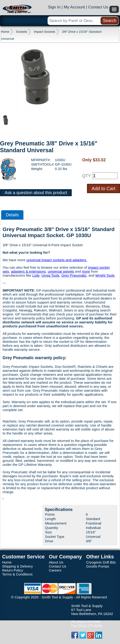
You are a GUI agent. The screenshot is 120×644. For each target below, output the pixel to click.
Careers (55, 570)
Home (5, 32)
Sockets (21, 32)
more (86, 271)
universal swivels (61, 271)
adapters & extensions (28, 271)
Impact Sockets (44, 32)
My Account (75, 7)
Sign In (54, 7)
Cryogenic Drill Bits (101, 562)
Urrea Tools (50, 275)
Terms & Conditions (17, 574)
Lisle (36, 275)
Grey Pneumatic (74, 275)
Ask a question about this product (36, 193)
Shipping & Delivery (17, 566)
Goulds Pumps (97, 566)
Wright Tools (105, 275)
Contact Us (98, 7)
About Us (56, 562)
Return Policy (13, 570)
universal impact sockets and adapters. (57, 260)
